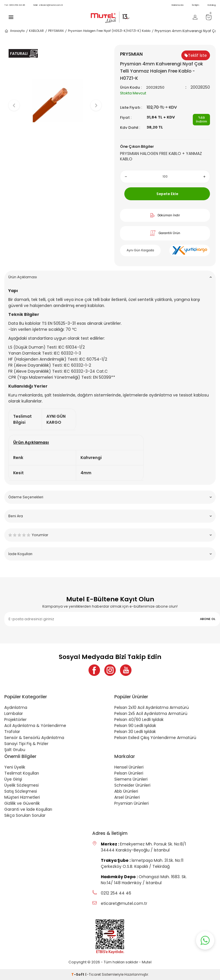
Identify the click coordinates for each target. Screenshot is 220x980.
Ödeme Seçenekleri (110, 497)
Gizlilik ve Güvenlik (22, 803)
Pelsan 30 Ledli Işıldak (135, 732)
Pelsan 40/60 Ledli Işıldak (139, 720)
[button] (55, 161)
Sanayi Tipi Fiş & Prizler (26, 744)
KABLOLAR (36, 31)
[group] (55, 101)
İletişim (196, 5)
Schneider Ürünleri (132, 785)
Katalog (212, 5)
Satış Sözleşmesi (21, 791)
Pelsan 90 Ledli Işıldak (135, 726)
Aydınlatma (16, 707)
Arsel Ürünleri (127, 797)
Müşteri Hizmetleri (22, 797)
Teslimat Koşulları (22, 773)
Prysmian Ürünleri (131, 803)
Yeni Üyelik (15, 767)
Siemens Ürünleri (131, 779)
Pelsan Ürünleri (129, 773)
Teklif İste (196, 55)
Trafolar (12, 732)
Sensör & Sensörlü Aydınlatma (34, 738)
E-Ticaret (93, 974)
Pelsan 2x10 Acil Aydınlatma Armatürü (152, 707)
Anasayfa (14, 31)
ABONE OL (208, 619)
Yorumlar (110, 535)
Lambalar (14, 713)
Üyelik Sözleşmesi (21, 785)
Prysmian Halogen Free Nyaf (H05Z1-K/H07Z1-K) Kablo (109, 31)
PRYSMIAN (56, 31)
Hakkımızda (177, 5)
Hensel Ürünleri (129, 767)
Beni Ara (110, 516)
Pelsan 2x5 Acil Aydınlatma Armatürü (151, 713)
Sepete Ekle (167, 194)
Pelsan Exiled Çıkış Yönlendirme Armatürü (155, 738)
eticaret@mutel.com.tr (48, 5)
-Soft (78, 974)
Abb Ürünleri (126, 791)
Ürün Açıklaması (110, 277)
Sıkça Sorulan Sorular (25, 815)
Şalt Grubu (15, 750)
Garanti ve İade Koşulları (28, 809)
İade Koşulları (110, 554)
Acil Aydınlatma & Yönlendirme (35, 726)
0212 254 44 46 (15, 5)
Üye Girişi (13, 779)
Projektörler (15, 720)
